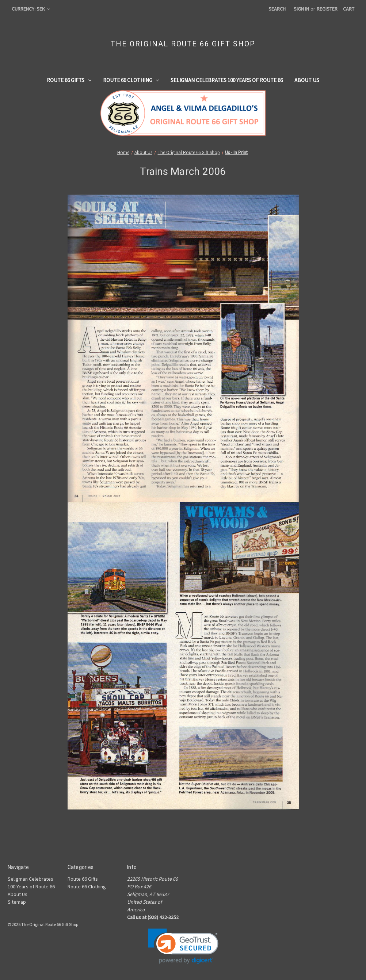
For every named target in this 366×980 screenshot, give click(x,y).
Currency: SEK (31, 9)
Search (277, 9)
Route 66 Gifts (69, 80)
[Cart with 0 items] (349, 9)
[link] (183, 946)
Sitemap (17, 902)
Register (327, 9)
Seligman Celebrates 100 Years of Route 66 (227, 80)
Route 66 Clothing (131, 80)
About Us (307, 80)
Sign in (301, 9)
